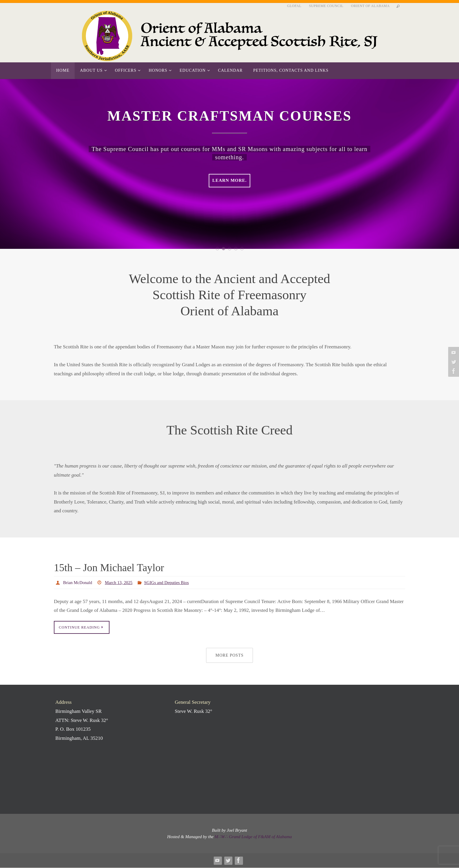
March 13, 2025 (122, 582)
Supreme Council (326, 6)
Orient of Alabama (370, 6)
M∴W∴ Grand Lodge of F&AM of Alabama (253, 837)
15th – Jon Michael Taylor (122, 567)
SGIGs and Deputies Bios (173, 582)
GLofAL (294, 6)
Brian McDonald (79, 582)
